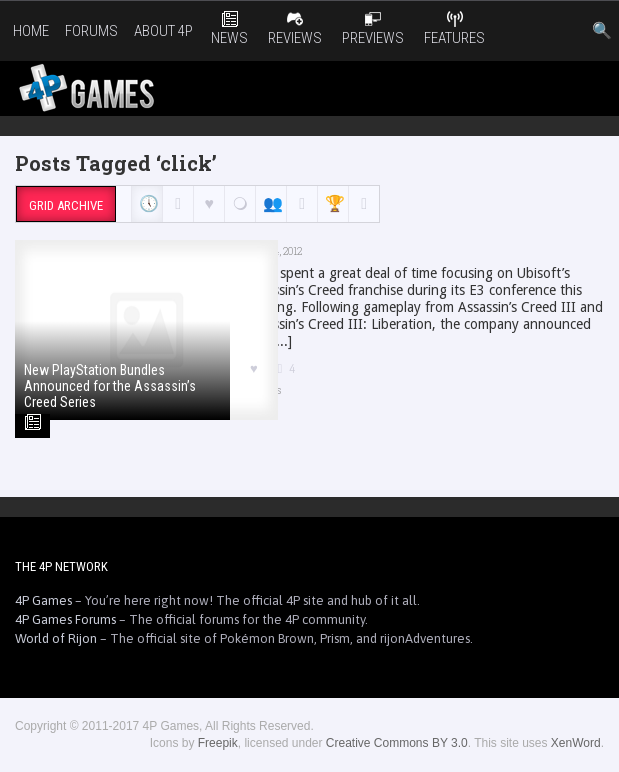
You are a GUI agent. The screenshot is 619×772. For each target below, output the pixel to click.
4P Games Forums (65, 619)
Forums (91, 31)
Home (31, 31)
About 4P (163, 31)
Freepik (218, 743)
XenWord (576, 743)
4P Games (43, 600)
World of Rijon (56, 638)
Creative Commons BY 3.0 (397, 743)
